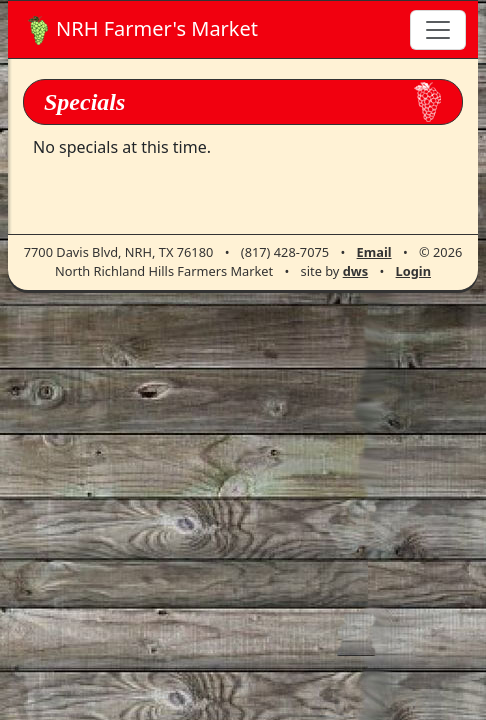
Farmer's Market (143, 30)
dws (355, 271)
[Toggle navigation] (438, 30)
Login (413, 271)
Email (374, 252)
